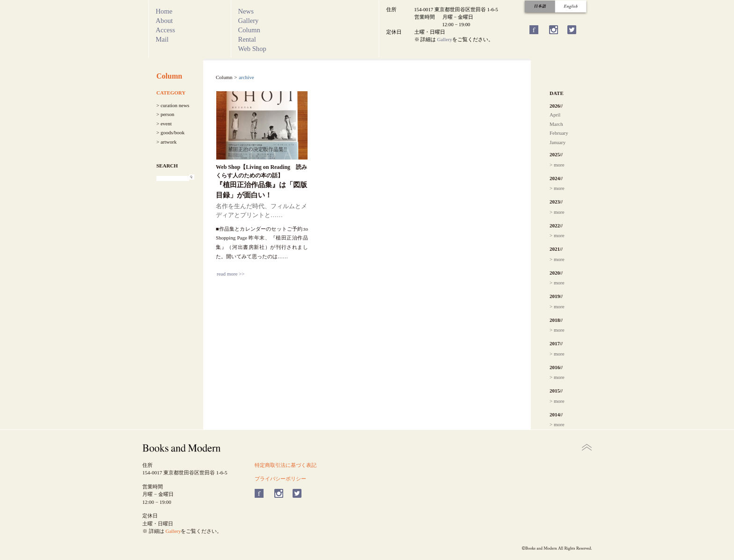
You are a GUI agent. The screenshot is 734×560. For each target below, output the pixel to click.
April (555, 115)
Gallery (249, 21)
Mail (162, 39)
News (246, 11)
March (556, 124)
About (165, 21)
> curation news (173, 105)
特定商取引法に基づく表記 (286, 465)
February (559, 133)
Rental (247, 39)
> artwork (166, 142)
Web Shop (252, 49)
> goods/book (170, 132)
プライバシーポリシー (280, 479)
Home (164, 11)
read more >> (231, 274)
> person (165, 114)
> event (164, 124)
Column (249, 30)
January (558, 142)
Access (166, 30)
